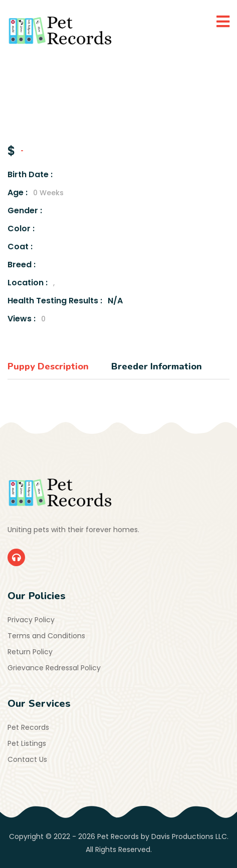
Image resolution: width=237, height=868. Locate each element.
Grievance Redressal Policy (54, 668)
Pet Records (28, 727)
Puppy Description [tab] (48, 366)
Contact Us (27, 759)
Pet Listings (27, 743)
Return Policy (30, 652)
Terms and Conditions (46, 636)
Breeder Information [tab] (157, 366)
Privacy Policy (31, 620)
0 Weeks (48, 193)
